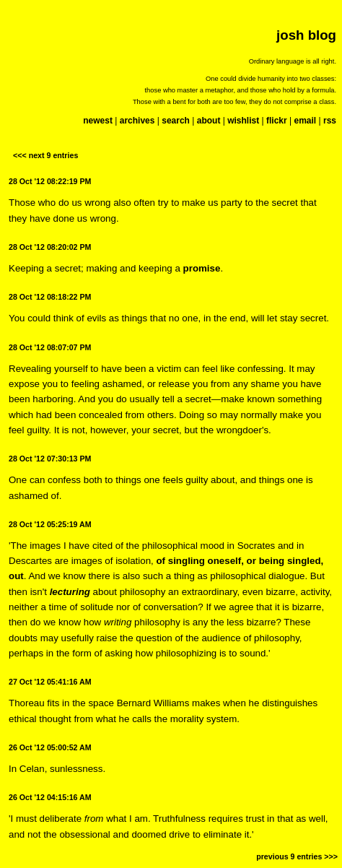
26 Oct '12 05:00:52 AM (50, 747)
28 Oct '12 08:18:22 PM (50, 297)
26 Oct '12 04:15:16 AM (50, 797)
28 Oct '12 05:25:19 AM (50, 524)
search (176, 121)
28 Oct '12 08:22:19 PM (50, 181)
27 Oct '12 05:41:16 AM (50, 682)
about (209, 121)
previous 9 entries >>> (297, 856)
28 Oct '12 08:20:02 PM (50, 247)
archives (137, 121)
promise (202, 268)
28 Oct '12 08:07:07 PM (50, 347)
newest (98, 121)
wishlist (243, 121)
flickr (277, 121)
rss (330, 121)
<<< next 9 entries (45, 155)
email (305, 121)
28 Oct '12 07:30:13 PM (50, 459)
